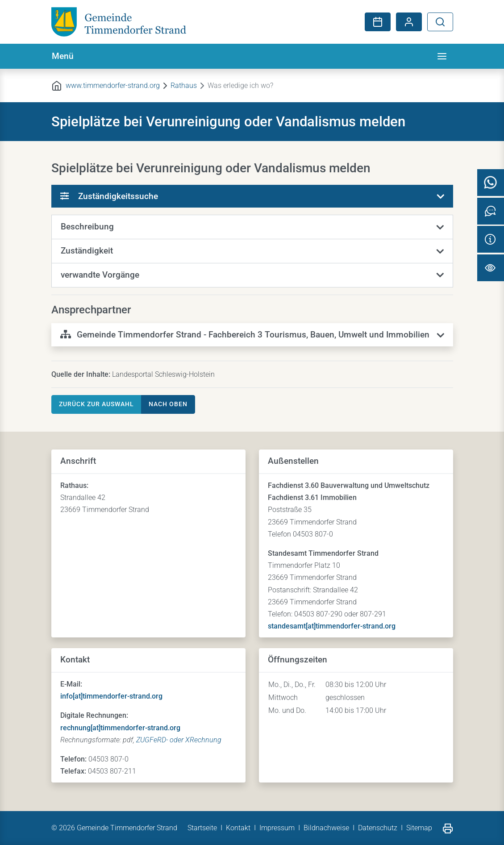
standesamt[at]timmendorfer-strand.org (332, 626)
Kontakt (238, 828)
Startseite (202, 828)
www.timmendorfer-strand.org (113, 85)
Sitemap (419, 828)
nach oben (168, 404)
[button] (252, 227)
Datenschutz (378, 828)
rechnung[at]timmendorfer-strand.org (120, 728)
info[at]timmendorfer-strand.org (111, 696)
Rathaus (184, 85)
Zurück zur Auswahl (96, 404)
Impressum (277, 828)
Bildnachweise (326, 828)
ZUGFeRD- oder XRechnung (179, 740)
